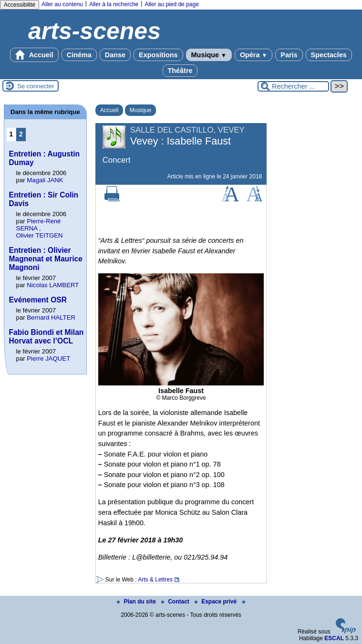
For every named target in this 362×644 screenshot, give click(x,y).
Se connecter (36, 86)
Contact (176, 602)
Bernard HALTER (51, 317)
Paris (289, 55)
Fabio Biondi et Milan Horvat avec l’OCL (47, 337)
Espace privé (216, 602)
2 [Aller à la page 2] (21, 134)
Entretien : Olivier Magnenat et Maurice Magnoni (46, 259)
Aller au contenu (62, 4)
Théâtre (180, 71)
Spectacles (329, 55)
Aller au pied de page (171, 4)
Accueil (34, 55)
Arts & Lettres (155, 580)
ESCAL (334, 638)
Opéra (253, 55)
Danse (115, 55)
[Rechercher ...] (293, 86)
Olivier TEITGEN (40, 235)
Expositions (158, 55)
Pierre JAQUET (48, 358)
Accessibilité (20, 5)
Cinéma (79, 55)
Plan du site (137, 602)
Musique (209, 55)
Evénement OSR (38, 300)
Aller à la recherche (114, 4)
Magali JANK (45, 180)
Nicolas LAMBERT (53, 285)
